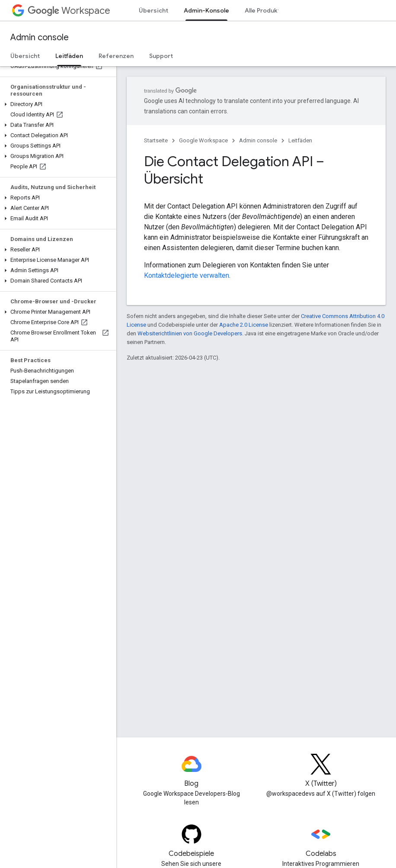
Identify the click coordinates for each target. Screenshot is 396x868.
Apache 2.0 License (244, 325)
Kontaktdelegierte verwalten (187, 275)
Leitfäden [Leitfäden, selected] (69, 56)
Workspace (69, 11)
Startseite (156, 140)
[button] (56, 104)
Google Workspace (203, 140)
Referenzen (116, 56)
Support (161, 56)
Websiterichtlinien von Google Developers (190, 333)
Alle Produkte (264, 10)
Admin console (40, 37)
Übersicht (153, 10)
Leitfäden (300, 140)
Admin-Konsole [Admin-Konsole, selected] (206, 10)
